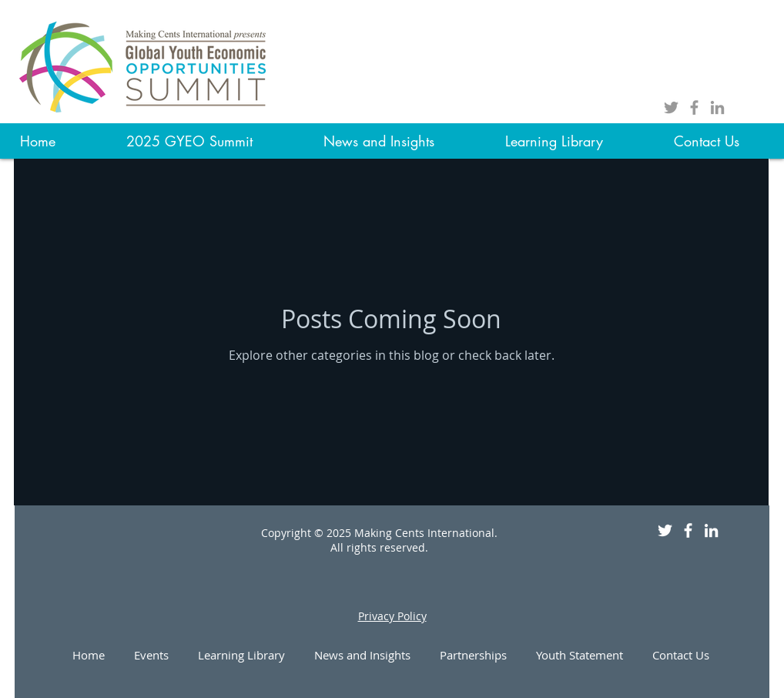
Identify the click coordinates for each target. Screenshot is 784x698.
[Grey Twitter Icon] (671, 107)
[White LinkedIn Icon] (711, 530)
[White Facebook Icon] (688, 530)
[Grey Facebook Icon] (694, 107)
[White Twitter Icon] (665, 530)
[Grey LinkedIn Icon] (717, 107)
